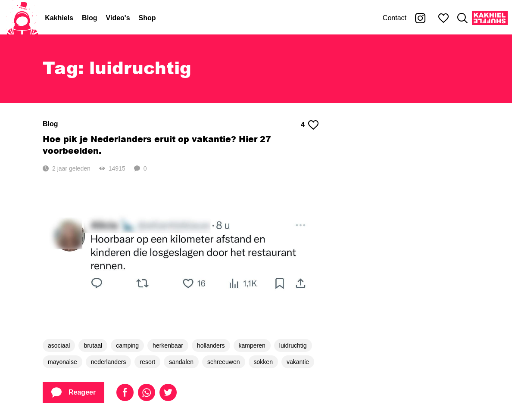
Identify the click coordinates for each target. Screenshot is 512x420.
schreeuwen (224, 362)
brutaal (93, 345)
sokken (263, 362)
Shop (147, 18)
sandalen (181, 362)
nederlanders (109, 362)
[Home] (22, 18)
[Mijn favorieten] (443, 18)
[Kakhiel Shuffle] (490, 18)
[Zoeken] (462, 18)
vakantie (298, 362)
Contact (395, 18)
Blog (90, 18)
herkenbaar (168, 345)
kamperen (252, 345)
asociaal (59, 345)
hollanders (211, 345)
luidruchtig (293, 345)
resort (147, 362)
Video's (118, 18)
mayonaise (62, 362)
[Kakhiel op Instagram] (420, 18)
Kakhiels (59, 18)
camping (127, 345)
